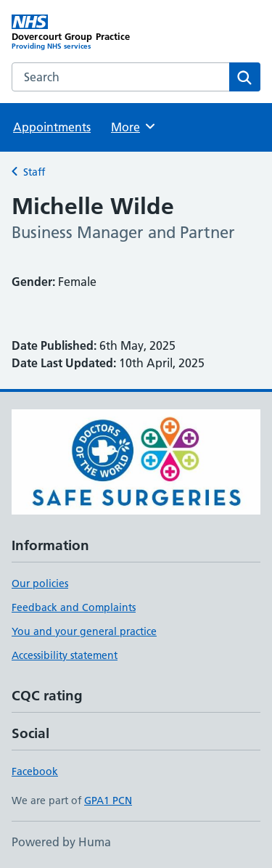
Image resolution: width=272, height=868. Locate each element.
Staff (34, 172)
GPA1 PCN (108, 801)
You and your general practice (84, 631)
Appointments (52, 127)
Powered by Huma (61, 842)
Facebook (35, 771)
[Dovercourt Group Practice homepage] (74, 33)
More (134, 126)
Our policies (40, 584)
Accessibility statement (65, 655)
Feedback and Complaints (74, 607)
